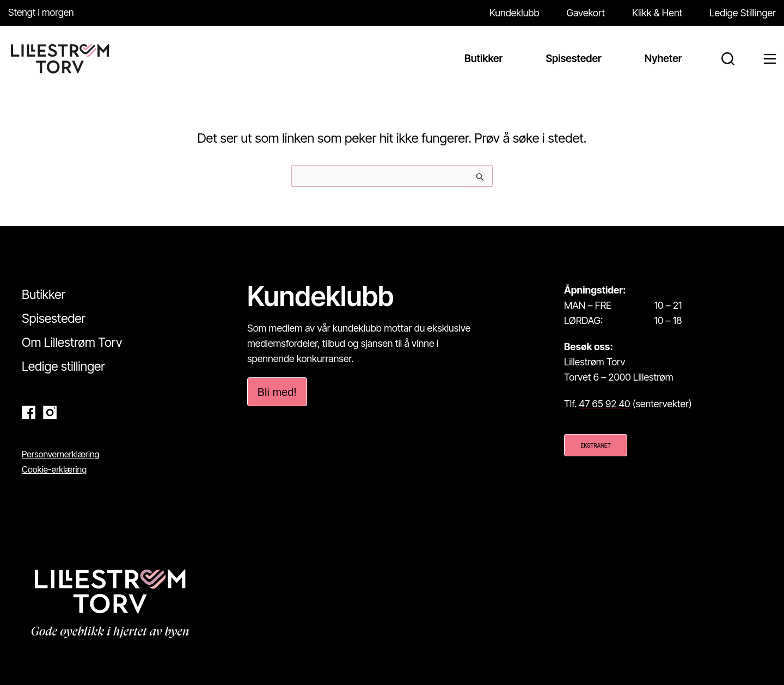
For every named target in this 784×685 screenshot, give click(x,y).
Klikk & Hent (657, 13)
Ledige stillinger (63, 366)
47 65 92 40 (604, 404)
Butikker (44, 295)
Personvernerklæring (61, 454)
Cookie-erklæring (54, 469)
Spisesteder (54, 319)
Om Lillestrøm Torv (72, 342)
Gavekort (586, 13)
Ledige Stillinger (743, 13)
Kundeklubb (514, 13)
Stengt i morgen (42, 12)
